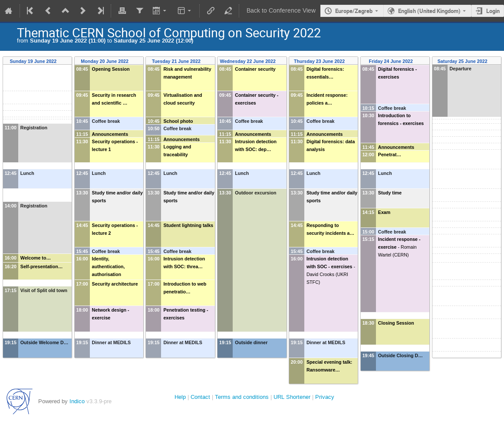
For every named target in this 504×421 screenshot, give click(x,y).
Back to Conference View (281, 11)
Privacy (325, 397)
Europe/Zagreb (354, 11)
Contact (200, 397)
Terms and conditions (242, 397)
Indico (77, 401)
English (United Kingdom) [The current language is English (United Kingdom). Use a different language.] (429, 11)
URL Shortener (292, 397)
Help (180, 397)
